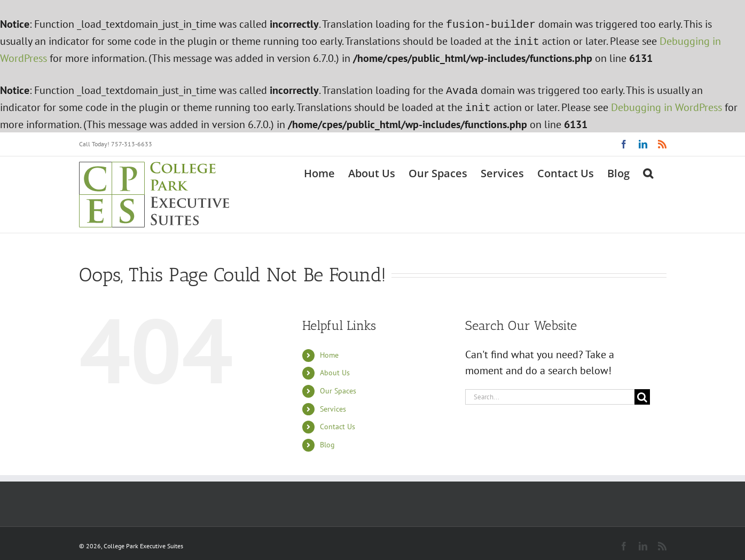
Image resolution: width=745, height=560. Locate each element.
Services (333, 405)
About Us (335, 368)
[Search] (642, 393)
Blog (327, 440)
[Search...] (550, 393)
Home (329, 351)
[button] (648, 168)
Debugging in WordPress (666, 104)
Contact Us (338, 422)
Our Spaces (338, 387)
